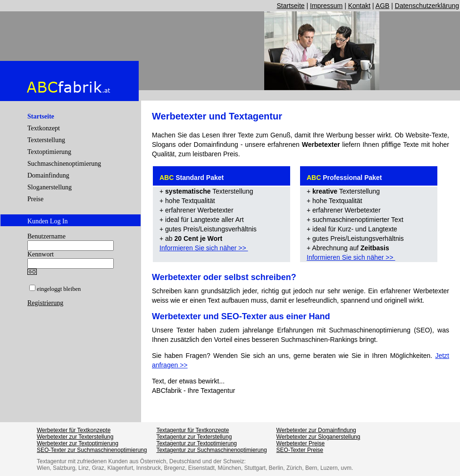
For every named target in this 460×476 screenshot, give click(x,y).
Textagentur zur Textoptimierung (197, 443)
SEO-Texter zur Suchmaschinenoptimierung (92, 450)
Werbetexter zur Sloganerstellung (318, 437)
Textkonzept (44, 128)
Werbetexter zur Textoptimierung (78, 443)
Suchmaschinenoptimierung (64, 164)
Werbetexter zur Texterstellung (75, 437)
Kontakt (359, 6)
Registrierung (45, 303)
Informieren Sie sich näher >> (204, 248)
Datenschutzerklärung (427, 6)
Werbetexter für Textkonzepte (74, 430)
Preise (35, 199)
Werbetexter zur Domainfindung (316, 430)
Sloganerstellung (50, 187)
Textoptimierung (49, 152)
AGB (383, 6)
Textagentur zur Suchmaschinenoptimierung (211, 450)
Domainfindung (48, 175)
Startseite (290, 6)
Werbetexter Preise (301, 443)
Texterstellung (46, 140)
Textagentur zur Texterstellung (194, 437)
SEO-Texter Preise (300, 450)
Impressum (326, 6)
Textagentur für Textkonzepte (192, 430)
